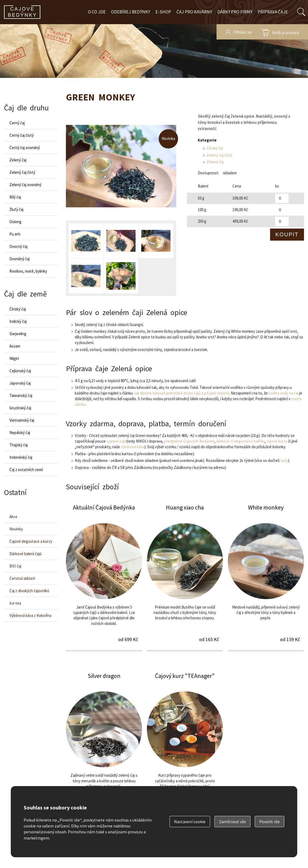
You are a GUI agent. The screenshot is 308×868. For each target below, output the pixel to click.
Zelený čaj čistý (220, 155)
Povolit (270, 822)
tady (284, 460)
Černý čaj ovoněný (25, 148)
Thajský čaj (19, 445)
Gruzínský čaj (20, 408)
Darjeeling (18, 334)
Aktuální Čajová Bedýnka (104, 577)
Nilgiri (14, 358)
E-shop (163, 12)
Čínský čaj (215, 148)
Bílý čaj (15, 197)
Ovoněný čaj (20, 259)
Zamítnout (232, 822)
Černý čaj (17, 123)
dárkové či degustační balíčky (240, 441)
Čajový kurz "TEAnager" (185, 746)
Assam (15, 346)
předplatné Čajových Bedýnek (189, 441)
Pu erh (15, 234)
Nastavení (190, 822)
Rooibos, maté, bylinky (28, 271)
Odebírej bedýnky (131, 12)
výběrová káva (132, 447)
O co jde (97, 12)
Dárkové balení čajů (26, 554)
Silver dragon (104, 746)
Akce (13, 517)
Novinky (16, 529)
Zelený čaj (215, 162)
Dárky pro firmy (235, 12)
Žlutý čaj (16, 209)
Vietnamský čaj (22, 420)
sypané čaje (116, 441)
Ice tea (15, 603)
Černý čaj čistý (22, 135)
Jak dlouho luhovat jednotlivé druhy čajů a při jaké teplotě (181, 393)
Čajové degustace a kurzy (31, 541)
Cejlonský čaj (20, 371)
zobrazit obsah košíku (280, 32)
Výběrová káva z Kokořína (30, 615)
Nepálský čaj (20, 433)
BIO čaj (15, 566)
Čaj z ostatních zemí (26, 470)
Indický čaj (18, 321)
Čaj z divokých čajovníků (29, 591)
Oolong (15, 222)
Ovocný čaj (18, 246)
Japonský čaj (20, 383)
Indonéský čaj (21, 457)
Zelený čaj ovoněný (25, 185)
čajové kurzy (277, 441)
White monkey (266, 577)
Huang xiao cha (185, 577)
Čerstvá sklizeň (22, 578)
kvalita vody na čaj (283, 393)
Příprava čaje (273, 12)
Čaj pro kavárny (194, 12)
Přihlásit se (242, 32)
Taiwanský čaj (21, 395)
